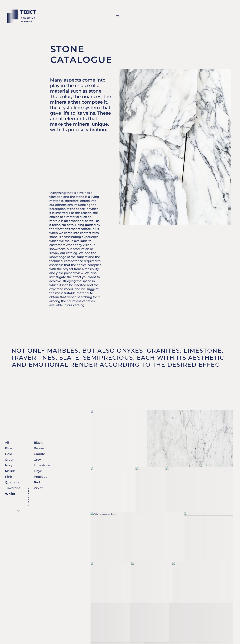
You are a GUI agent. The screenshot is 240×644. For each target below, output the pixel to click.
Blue (9, 448)
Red (37, 482)
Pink (8, 477)
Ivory (9, 465)
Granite (39, 454)
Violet (38, 488)
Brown (39, 448)
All (7, 443)
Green (10, 460)
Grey (37, 460)
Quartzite (12, 482)
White (10, 494)
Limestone (42, 465)
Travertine (13, 488)
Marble (10, 471)
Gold (9, 454)
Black (38, 443)
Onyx (38, 471)
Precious (40, 477)
